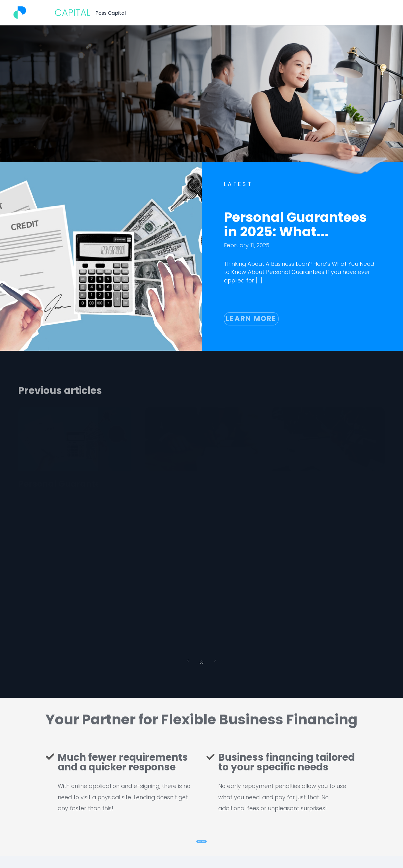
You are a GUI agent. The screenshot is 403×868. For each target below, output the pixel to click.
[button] (182, 663)
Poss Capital (111, 13)
